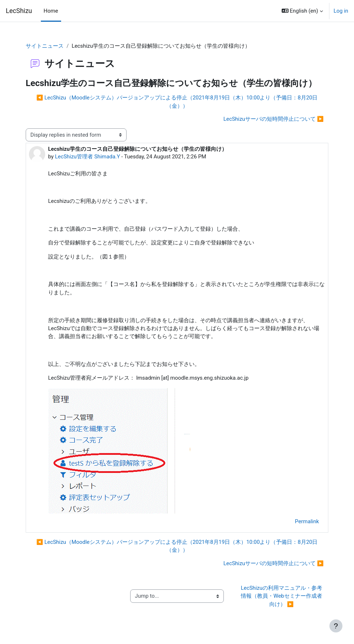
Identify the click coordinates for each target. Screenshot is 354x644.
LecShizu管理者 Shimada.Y (88, 157)
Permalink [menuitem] (307, 521)
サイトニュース (45, 46)
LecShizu (19, 11)
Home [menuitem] (51, 11)
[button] (302, 11)
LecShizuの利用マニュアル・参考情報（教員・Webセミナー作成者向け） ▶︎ (282, 596)
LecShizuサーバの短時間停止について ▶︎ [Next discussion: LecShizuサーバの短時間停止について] (274, 119)
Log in (341, 11)
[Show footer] (336, 626)
